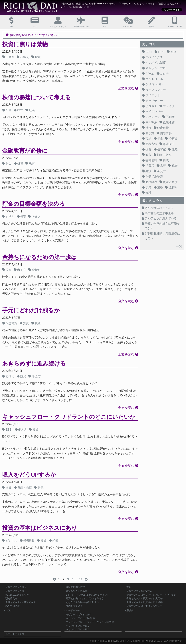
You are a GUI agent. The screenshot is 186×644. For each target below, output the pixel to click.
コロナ (164, 74)
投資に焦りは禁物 (25, 44)
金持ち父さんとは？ (16, 587)
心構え (25, 57)
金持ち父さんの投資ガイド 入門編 (144, 598)
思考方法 (151, 144)
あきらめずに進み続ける (34, 364)
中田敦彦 (151, 122)
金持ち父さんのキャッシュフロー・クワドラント (152, 595)
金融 (148, 193)
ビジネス (11, 541)
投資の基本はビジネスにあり (40, 528)
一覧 (179, 246)
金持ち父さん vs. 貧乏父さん (21, 602)
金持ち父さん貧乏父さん (139, 591)
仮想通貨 (11, 323)
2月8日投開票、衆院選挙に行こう (162, 236)
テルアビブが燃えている (161, 218)
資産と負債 (25, 487)
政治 (175, 149)
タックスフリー (156, 90)
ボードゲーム (73, 610)
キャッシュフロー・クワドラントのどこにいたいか (69, 417)
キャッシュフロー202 (77, 629)
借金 (148, 128)
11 (81, 579)
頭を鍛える (11, 598)
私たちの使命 (13, 606)
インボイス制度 (156, 63)
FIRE (161, 52)
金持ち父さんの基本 (77, 591)
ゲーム (150, 74)
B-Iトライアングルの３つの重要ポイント (87, 595)
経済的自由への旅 (75, 587)
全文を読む (126, 88)
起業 (41, 487)
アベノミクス (154, 57)
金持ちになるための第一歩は (40, 257)
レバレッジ (153, 117)
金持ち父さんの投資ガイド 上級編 (144, 602)
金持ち (36, 270)
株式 (20, 110)
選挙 (160, 187)
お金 (9, 163)
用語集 (130, 610)
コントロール (154, 79)
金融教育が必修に (25, 151)
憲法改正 (169, 144)
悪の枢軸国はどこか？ (159, 208)
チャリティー (154, 101)
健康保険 (163, 128)
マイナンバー (154, 111)
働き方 (23, 430)
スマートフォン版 (15, 634)
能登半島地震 (154, 177)
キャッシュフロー (157, 68)
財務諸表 (151, 182)
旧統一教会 (164, 155)
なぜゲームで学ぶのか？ (79, 614)
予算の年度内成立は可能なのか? (162, 226)
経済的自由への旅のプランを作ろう (85, 598)
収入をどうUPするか (29, 475)
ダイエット (153, 95)
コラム (9, 610)
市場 (148, 139)
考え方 (36, 217)
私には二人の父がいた (17, 595)
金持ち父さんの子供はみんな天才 (144, 606)
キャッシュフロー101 (77, 626)
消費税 (150, 166)
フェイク (169, 106)
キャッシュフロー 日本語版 (80, 618)
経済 (32, 110)
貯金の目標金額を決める (34, 204)
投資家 (161, 149)
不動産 (10, 57)
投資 (38, 57)
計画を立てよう (74, 606)
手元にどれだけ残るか (31, 310)
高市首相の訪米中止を (159, 213)
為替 (163, 166)
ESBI (9, 430)
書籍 (129, 587)
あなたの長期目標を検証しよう (82, 602)
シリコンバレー (156, 84)
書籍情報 (151, 160)
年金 (160, 139)
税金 (38, 323)
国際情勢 (166, 133)
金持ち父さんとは (15, 591)
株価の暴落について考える (37, 97)
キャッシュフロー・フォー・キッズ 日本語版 (90, 622)
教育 (32, 163)
